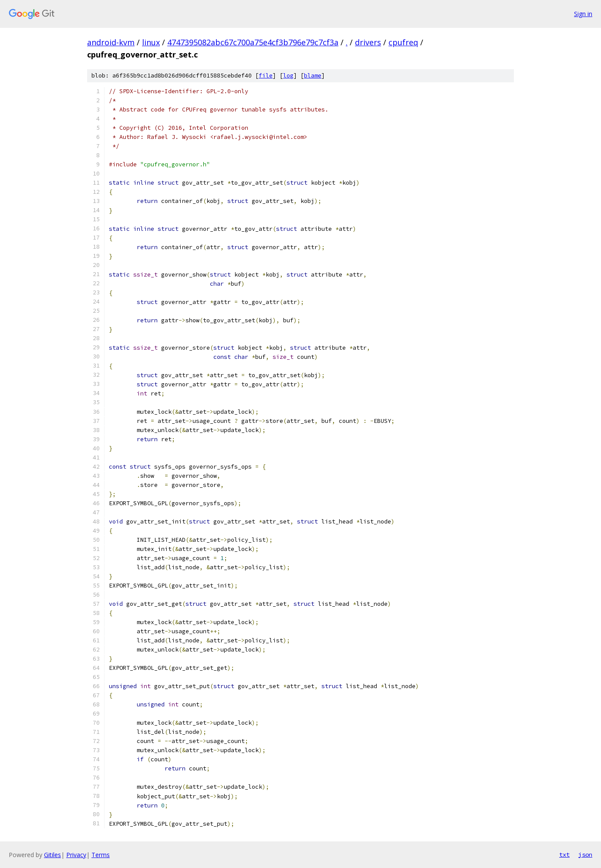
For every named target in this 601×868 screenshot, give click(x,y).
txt (564, 854)
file (266, 76)
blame (313, 76)
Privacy (76, 855)
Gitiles (52, 855)
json (585, 854)
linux (151, 42)
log (288, 76)
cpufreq (403, 42)
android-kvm (111, 42)
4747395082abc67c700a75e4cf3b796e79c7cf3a (253, 42)
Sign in (583, 14)
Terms (101, 855)
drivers (368, 42)
